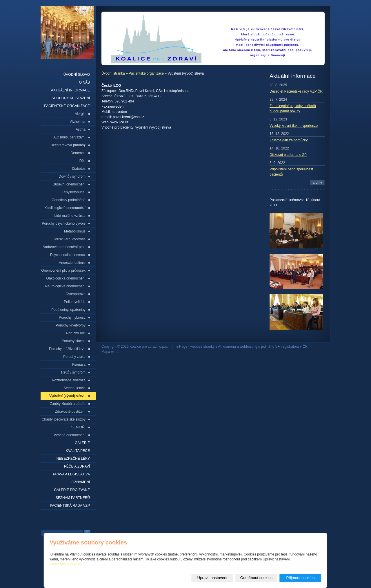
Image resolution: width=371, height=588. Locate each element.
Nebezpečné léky (73, 459)
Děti (82, 161)
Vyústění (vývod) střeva (67, 396)
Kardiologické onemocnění (65, 208)
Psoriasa (79, 365)
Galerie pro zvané (72, 490)
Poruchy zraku (74, 357)
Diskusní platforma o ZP (288, 155)
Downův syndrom (72, 176)
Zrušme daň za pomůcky (289, 140)
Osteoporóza (76, 294)
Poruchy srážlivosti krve (67, 349)
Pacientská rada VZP (70, 506)
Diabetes (79, 169)
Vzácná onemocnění (70, 435)
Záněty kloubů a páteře (68, 404)
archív (317, 183)
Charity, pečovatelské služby (64, 419)
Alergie (80, 114)
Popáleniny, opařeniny (68, 310)
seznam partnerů (73, 498)
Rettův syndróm (73, 372)
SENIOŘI (78, 427)
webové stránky (202, 347)
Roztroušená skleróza (69, 380)
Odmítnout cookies (256, 578)
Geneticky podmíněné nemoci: (69, 201)
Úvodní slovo (77, 75)
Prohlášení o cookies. (66, 564)
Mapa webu (110, 352)
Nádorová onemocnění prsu (64, 247)
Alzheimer (78, 122)
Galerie (82, 443)
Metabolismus (75, 231)
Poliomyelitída (75, 302)
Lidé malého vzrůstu (70, 216)
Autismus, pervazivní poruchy (69, 138)
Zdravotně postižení (70, 412)
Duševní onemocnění (69, 184)
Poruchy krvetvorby (71, 325)
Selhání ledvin (75, 388)
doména (229, 347)
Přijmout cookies (301, 578)
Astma (81, 129)
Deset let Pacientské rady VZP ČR (296, 91)
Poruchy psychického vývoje (64, 223)
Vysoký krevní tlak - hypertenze (294, 126)
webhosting (249, 347)
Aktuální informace (70, 90)
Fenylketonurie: (74, 192)
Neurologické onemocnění (65, 286)
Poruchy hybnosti (72, 318)
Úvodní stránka (113, 73)
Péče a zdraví (77, 466)
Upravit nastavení (212, 578)
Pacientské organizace (146, 73)
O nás (84, 82)
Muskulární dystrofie (70, 239)
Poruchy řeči (76, 333)
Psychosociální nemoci (68, 255)
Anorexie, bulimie (72, 263)
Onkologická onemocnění (66, 278)
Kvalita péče (78, 451)
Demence (78, 153)
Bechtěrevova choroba (68, 145)
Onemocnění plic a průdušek (63, 270)
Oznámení (81, 482)
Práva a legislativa (71, 474)
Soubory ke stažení (71, 98)
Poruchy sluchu (74, 341)
